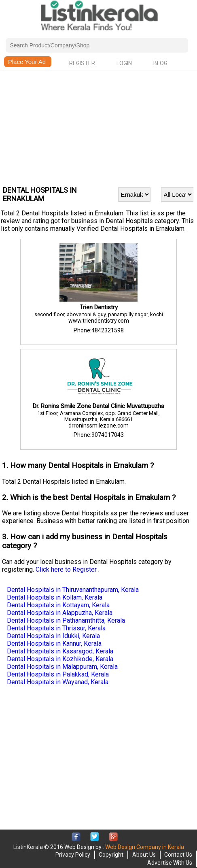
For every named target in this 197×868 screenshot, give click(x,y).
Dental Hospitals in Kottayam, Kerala (58, 605)
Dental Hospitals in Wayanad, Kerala (58, 682)
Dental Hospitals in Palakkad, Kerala (58, 674)
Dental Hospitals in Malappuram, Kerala (62, 667)
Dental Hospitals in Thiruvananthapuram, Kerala (73, 590)
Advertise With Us (170, 863)
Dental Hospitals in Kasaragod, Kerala (60, 651)
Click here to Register (67, 569)
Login (124, 63)
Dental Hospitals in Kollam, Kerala (55, 597)
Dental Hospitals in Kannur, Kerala (54, 644)
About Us (144, 855)
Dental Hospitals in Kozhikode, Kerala (60, 659)
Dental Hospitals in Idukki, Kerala (53, 636)
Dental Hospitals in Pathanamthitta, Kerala (66, 620)
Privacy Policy (73, 855)
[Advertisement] (98, 127)
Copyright (111, 855)
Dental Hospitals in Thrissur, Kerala (56, 628)
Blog (160, 63)
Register (82, 63)
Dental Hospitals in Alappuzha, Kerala (60, 613)
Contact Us (178, 855)
